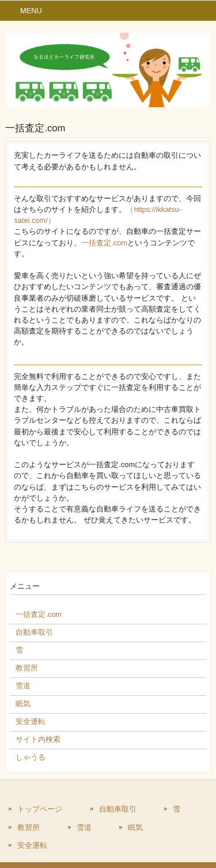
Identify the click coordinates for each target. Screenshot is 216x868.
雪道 (84, 827)
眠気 (135, 827)
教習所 (29, 827)
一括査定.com (104, 243)
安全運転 (32, 845)
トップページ (40, 809)
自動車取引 (118, 809)
